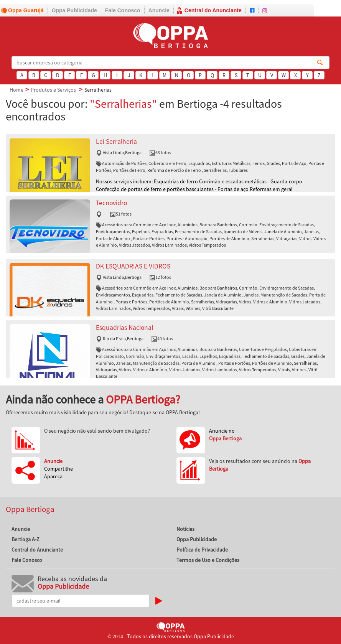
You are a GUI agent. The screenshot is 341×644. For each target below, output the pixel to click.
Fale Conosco (123, 10)
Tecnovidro (111, 203)
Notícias (185, 529)
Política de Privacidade (202, 550)
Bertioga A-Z (26, 539)
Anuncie (159, 10)
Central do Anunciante (213, 10)
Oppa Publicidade (74, 10)
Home (16, 90)
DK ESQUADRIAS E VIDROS (133, 266)
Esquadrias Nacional (124, 328)
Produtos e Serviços (53, 90)
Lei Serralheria (116, 142)
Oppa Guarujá (26, 10)
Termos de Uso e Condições (208, 560)
